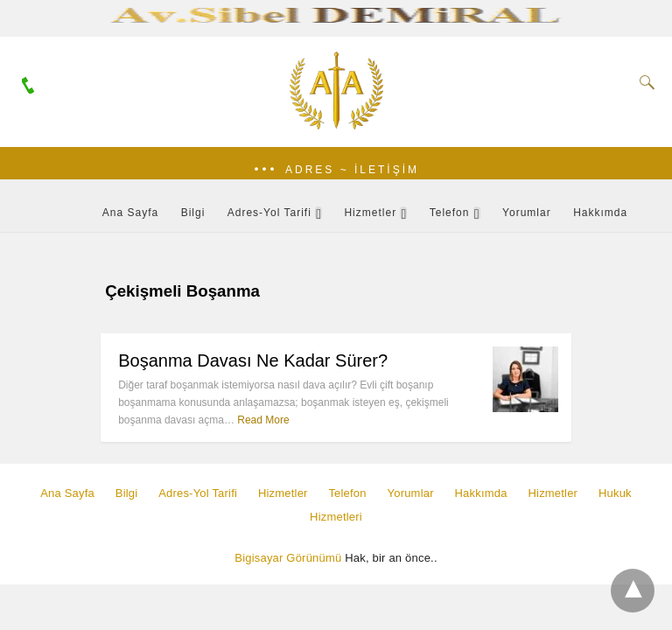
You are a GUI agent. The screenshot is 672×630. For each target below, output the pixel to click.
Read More (263, 420)
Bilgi (193, 213)
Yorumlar (527, 213)
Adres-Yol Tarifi (269, 213)
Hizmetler (370, 213)
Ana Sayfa (130, 213)
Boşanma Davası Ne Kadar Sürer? (253, 360)
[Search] (643, 82)
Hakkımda (600, 213)
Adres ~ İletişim (352, 170)
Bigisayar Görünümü (288, 558)
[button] (336, 170)
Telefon (450, 213)
